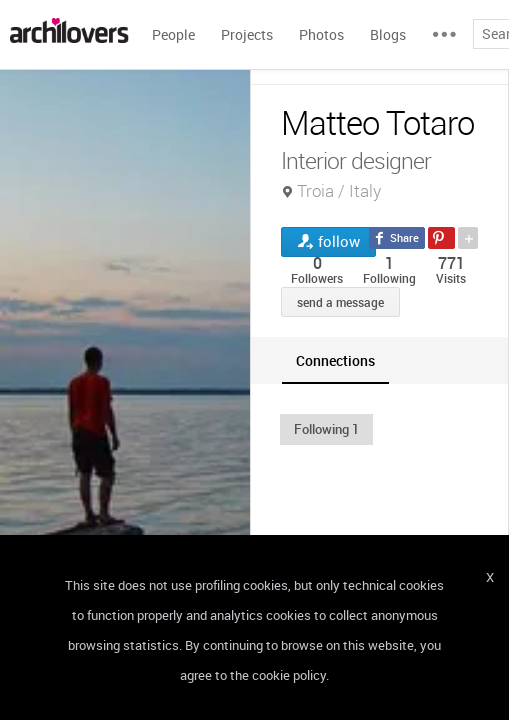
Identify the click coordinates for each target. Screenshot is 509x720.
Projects (247, 34)
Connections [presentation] (335, 360)
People (173, 34)
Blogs (388, 34)
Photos (321, 34)
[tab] (335, 360)
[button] (326, 429)
